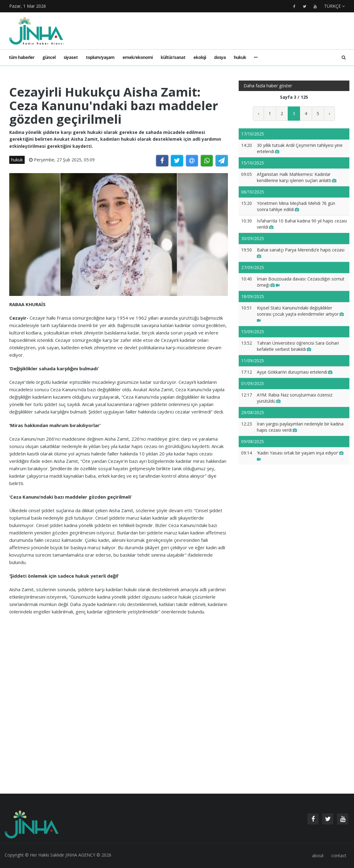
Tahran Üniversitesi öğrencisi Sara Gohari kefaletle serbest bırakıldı (298, 346)
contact (339, 856)
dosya (220, 57)
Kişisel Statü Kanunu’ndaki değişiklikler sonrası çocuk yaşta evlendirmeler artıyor (300, 314)
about (318, 856)
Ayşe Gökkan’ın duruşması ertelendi (295, 372)
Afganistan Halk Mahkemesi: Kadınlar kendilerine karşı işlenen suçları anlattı (297, 177)
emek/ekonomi (138, 57)
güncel (49, 57)
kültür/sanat (173, 57)
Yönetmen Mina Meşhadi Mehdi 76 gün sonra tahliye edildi (296, 206)
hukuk (240, 57)
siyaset (71, 57)
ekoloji (200, 57)
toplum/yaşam (100, 57)
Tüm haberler (21, 57)
